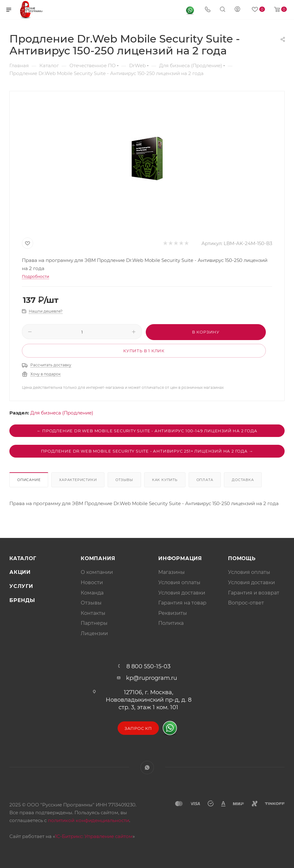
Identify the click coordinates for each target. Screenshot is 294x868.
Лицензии (94, 633)
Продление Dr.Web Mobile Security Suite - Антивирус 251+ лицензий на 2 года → (147, 451)
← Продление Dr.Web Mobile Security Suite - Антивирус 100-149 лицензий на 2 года (147, 431)
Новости (92, 582)
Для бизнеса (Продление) (62, 413)
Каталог (23, 558)
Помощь (242, 558)
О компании (97, 572)
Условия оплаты (179, 582)
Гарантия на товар (182, 603)
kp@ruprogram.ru (152, 678)
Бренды (22, 600)
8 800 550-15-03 (148, 666)
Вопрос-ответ (246, 603)
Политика (171, 623)
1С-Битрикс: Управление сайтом (94, 836)
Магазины (172, 572)
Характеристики (78, 480)
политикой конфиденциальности (89, 820)
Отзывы (124, 480)
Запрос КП (138, 728)
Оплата (205, 480)
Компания (98, 558)
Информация (180, 558)
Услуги (21, 586)
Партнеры (94, 623)
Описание (29, 480)
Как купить (165, 480)
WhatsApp (147, 768)
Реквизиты (173, 613)
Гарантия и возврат (254, 593)
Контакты (93, 613)
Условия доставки (182, 593)
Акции (20, 572)
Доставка (243, 480)
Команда (92, 593)
